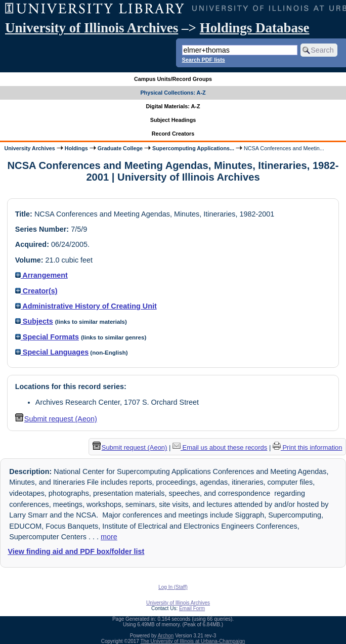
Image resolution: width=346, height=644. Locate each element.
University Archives (29, 148)
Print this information (308, 447)
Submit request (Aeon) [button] (56, 419)
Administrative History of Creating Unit (86, 306)
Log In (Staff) (173, 587)
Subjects (34, 321)
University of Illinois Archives (92, 28)
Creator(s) (36, 291)
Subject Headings (173, 120)
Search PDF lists (204, 60)
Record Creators (173, 134)
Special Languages (52, 352)
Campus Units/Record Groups (173, 79)
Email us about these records (220, 447)
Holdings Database (255, 28)
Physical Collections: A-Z (173, 93)
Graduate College (120, 148)
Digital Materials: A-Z (173, 106)
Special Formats (47, 337)
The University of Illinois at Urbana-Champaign (193, 641)
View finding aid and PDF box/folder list (76, 551)
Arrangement (41, 275)
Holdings (76, 148)
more (109, 537)
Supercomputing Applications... (193, 148)
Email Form (192, 608)
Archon (166, 636)
